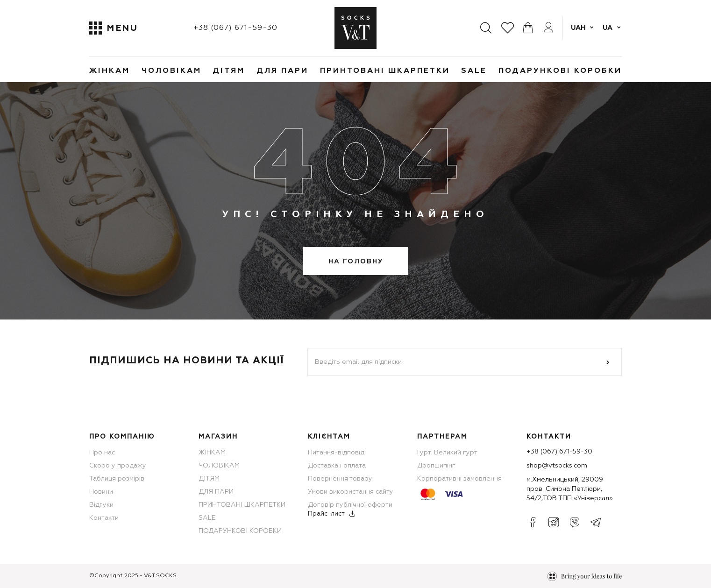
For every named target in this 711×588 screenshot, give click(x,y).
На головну (356, 262)
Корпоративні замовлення (459, 479)
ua (608, 28)
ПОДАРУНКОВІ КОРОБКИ (560, 71)
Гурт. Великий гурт (447, 453)
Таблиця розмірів (117, 479)
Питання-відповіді (337, 453)
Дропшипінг (436, 466)
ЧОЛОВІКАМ (171, 71)
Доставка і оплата (337, 466)
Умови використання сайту (351, 492)
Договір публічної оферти (350, 505)
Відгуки (101, 505)
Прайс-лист (326, 514)
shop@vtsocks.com (557, 466)
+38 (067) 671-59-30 (235, 28)
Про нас (102, 453)
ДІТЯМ (229, 71)
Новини (101, 492)
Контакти (104, 518)
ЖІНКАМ (110, 71)
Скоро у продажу (118, 466)
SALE (474, 71)
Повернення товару (340, 479)
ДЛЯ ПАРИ (282, 71)
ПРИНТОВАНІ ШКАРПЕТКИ (385, 71)
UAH (578, 28)
